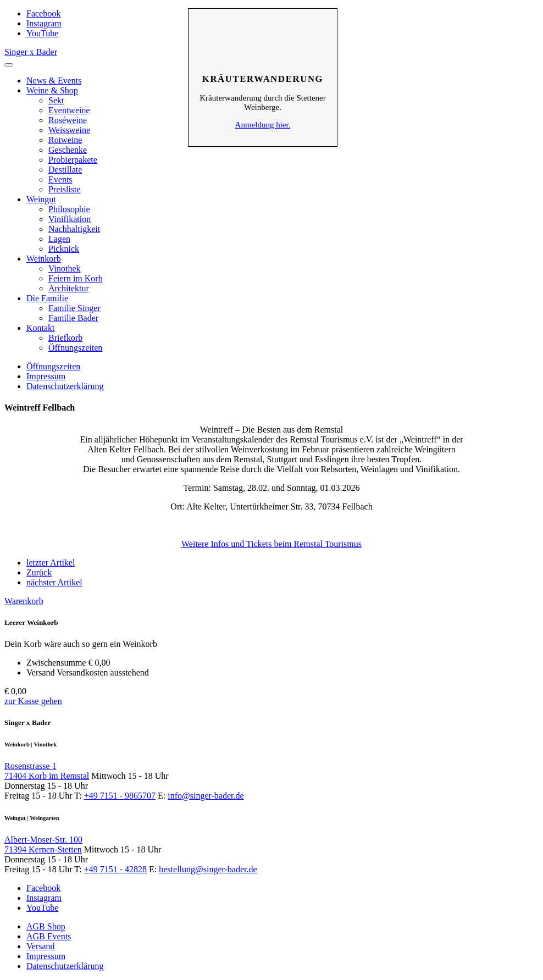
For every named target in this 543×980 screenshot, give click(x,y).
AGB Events (49, 936)
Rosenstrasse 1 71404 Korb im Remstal (47, 771)
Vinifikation (70, 219)
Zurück (39, 572)
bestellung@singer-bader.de (208, 869)
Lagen (59, 239)
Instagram (44, 23)
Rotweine (65, 140)
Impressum (46, 376)
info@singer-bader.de (206, 796)
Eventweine (69, 110)
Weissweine (69, 130)
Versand (41, 946)
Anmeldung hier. (263, 125)
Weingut (41, 199)
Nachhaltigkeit (74, 229)
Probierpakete (73, 160)
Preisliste (65, 189)
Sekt (56, 100)
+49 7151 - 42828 (115, 869)
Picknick (64, 249)
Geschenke (68, 150)
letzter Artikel (51, 563)
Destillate (65, 170)
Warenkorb (24, 601)
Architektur (69, 288)
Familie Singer (74, 308)
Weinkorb (44, 259)
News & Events (54, 81)
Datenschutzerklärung (65, 386)
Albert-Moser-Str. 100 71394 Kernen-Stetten (43, 845)
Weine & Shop (52, 90)
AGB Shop (46, 926)
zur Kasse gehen (33, 701)
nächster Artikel (54, 582)
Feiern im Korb (76, 278)
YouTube (42, 33)
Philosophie (69, 209)
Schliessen (263, 25)
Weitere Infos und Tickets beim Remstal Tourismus (271, 544)
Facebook (43, 13)
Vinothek (65, 268)
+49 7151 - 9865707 (120, 796)
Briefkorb (65, 338)
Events (60, 179)
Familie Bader (73, 318)
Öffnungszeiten (75, 348)
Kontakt (41, 328)
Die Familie (47, 298)
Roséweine (68, 120)
